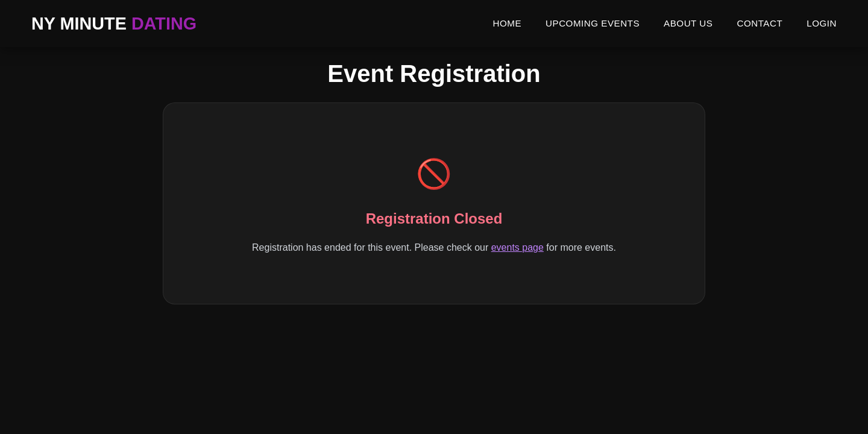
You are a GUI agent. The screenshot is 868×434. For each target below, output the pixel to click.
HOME (507, 23)
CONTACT (759, 23)
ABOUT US (688, 23)
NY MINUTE (114, 24)
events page (517, 247)
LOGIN (822, 23)
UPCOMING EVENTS (593, 23)
